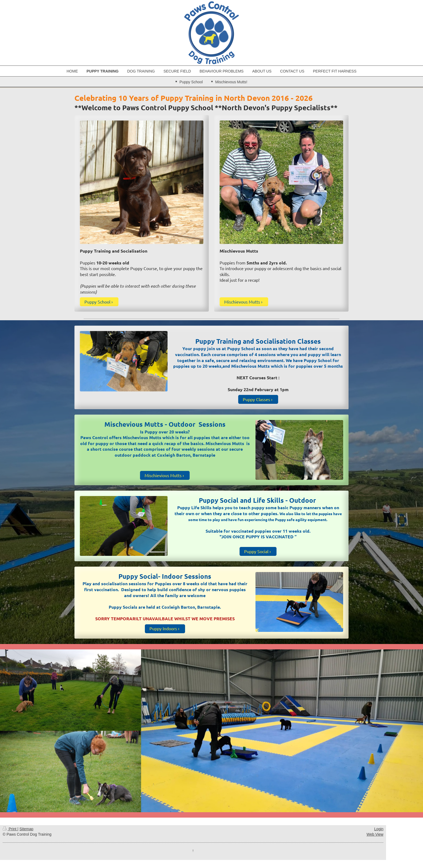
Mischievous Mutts (242, 302)
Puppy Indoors (163, 628)
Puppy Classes (256, 399)
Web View (375, 834)
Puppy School (97, 302)
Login (379, 829)
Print (10, 829)
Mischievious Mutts (163, 475)
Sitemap (26, 829)
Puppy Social (256, 551)
